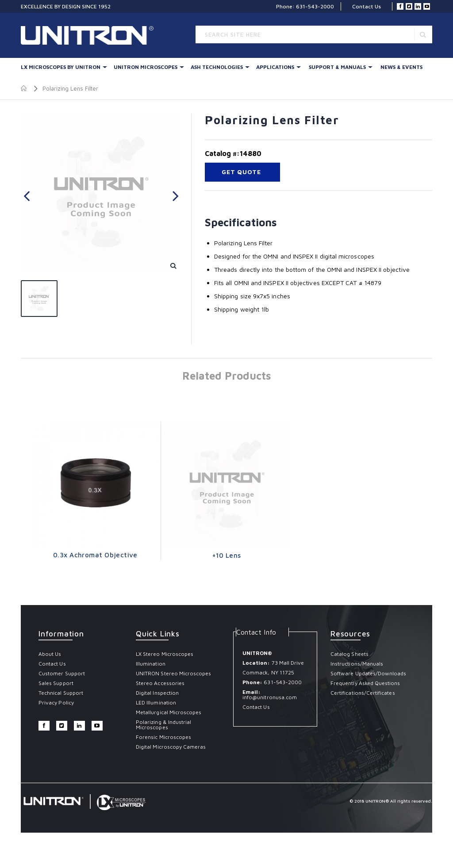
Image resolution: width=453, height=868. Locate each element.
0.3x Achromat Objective (95, 555)
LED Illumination (156, 702)
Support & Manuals (337, 67)
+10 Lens (227, 555)
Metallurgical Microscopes (169, 712)
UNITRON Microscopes (146, 67)
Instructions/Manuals (357, 664)
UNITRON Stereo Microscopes (174, 673)
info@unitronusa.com (270, 697)
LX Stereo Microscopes (165, 654)
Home (24, 88)
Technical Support (61, 693)
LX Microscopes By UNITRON (61, 67)
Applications (275, 67)
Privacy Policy (56, 702)
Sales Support (56, 683)
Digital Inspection (157, 693)
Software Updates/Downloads (369, 673)
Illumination (151, 664)
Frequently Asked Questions (365, 683)
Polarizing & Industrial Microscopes (163, 725)
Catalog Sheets (349, 654)
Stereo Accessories (160, 683)
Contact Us (367, 6)
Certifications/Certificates (363, 693)
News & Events (401, 67)
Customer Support (62, 673)
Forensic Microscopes (163, 737)
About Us (50, 654)
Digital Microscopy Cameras (171, 747)
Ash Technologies (217, 67)
